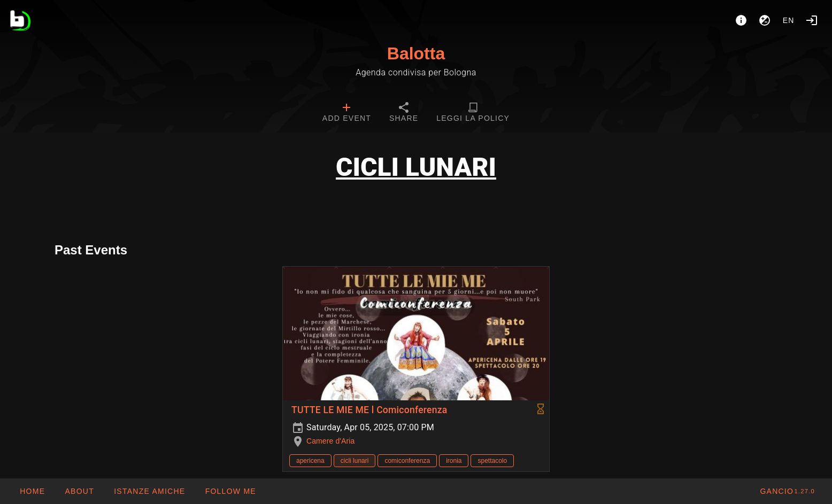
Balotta (416, 53)
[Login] (812, 20)
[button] (149, 491)
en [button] (789, 20)
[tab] (347, 113)
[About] (741, 20)
